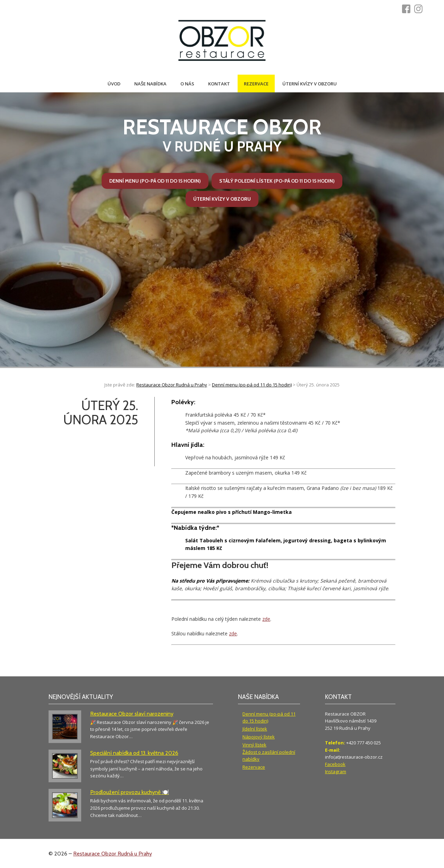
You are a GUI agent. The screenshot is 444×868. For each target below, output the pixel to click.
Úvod (114, 84)
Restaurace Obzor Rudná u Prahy (113, 854)
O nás (187, 84)
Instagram (336, 771)
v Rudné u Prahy (222, 135)
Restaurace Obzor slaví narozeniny (132, 714)
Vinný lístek (254, 745)
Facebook (335, 764)
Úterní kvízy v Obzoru (310, 84)
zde (266, 619)
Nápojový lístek (259, 737)
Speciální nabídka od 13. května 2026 (134, 753)
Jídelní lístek (255, 729)
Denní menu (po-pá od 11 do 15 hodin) (155, 181)
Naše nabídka (150, 84)
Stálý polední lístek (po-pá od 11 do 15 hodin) (277, 181)
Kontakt (219, 84)
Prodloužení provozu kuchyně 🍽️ (130, 792)
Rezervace (256, 84)
